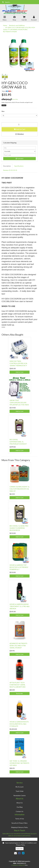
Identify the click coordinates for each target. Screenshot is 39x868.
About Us (20, 803)
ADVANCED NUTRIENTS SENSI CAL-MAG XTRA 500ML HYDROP (18, 646)
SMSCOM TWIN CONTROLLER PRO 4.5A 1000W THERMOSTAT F (18, 363)
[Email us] (15, 853)
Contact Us (20, 811)
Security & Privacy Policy (19, 823)
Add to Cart (20, 129)
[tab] (7, 166)
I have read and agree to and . (19, 844)
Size (3, 111)
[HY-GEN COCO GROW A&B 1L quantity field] (19, 124)
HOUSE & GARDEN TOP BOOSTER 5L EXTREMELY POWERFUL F (19, 567)
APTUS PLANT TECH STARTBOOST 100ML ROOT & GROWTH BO (18, 685)
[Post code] (19, 155)
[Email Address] (19, 839)
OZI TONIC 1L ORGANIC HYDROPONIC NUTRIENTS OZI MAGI (19, 763)
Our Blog (20, 807)
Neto (26, 865)
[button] (19, 134)
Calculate (20, 159)
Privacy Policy (20, 845)
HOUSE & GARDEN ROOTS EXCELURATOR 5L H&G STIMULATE (19, 724)
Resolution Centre (20, 795)
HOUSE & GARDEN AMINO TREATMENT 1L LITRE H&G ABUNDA (20, 606)
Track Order (20, 791)
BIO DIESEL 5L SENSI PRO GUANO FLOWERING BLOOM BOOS (19, 528)
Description (7, 166)
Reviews (10, 170)
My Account (20, 787)
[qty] (19, 148)
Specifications (19, 166)
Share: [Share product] (7, 91)
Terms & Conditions (27, 843)
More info (10, 99)
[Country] (19, 151)
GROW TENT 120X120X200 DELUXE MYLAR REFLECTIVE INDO (19, 403)
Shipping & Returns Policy (19, 827)
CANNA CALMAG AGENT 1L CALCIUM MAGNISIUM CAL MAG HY (20, 489)
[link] (19, 853)
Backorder (20, 693)
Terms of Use (20, 819)
